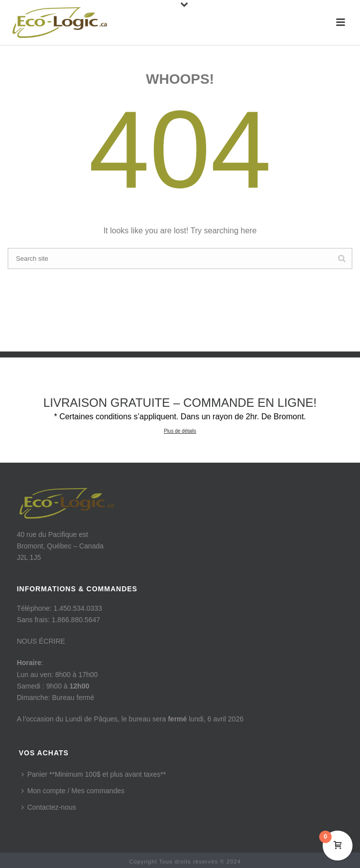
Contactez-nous (49, 807)
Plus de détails (180, 431)
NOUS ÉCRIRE (41, 641)
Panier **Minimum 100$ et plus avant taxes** (94, 774)
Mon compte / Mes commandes (73, 791)
